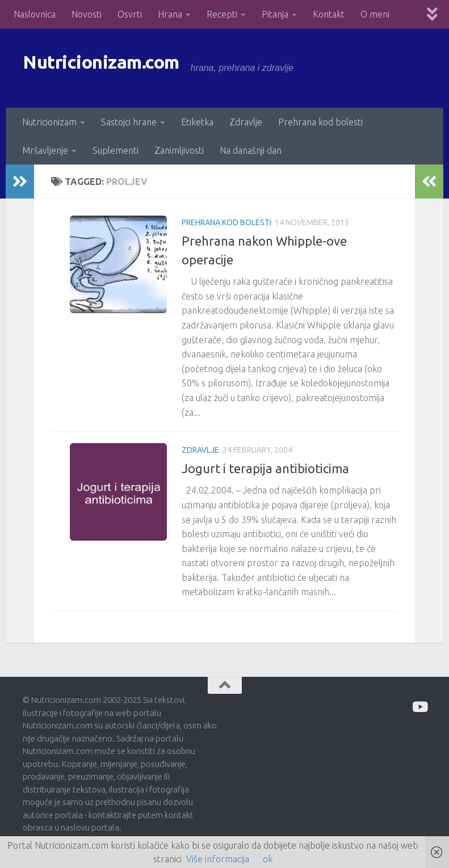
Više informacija (218, 859)
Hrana (170, 14)
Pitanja (275, 14)
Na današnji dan (251, 150)
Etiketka (197, 122)
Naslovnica (35, 14)
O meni (375, 14)
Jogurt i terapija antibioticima (265, 468)
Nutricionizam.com (125, 68)
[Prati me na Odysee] (419, 707)
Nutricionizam (49, 122)
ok (268, 859)
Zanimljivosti (179, 150)
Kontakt (329, 14)
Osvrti (130, 14)
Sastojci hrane (129, 122)
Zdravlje (246, 122)
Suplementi (116, 150)
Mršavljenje (45, 150)
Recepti (222, 14)
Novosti (87, 14)
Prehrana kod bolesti (320, 122)
